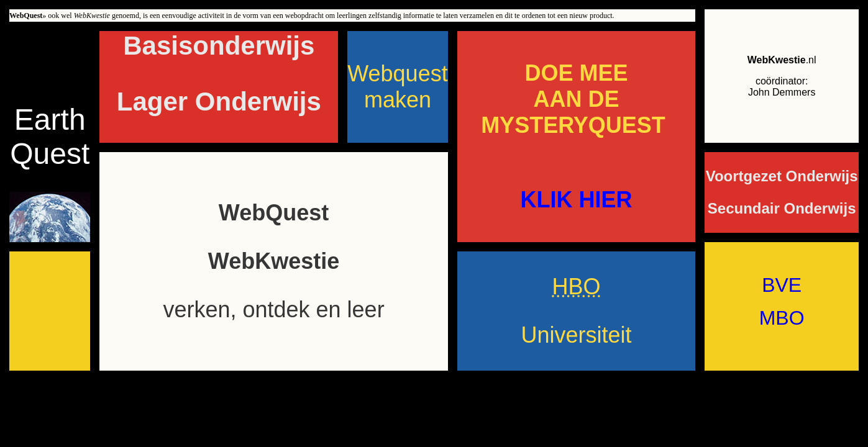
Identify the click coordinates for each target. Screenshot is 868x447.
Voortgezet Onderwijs (782, 176)
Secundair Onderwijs (782, 208)
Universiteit (576, 335)
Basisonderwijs (219, 46)
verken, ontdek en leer (273, 309)
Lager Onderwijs (219, 102)
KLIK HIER (576, 200)
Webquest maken (397, 87)
